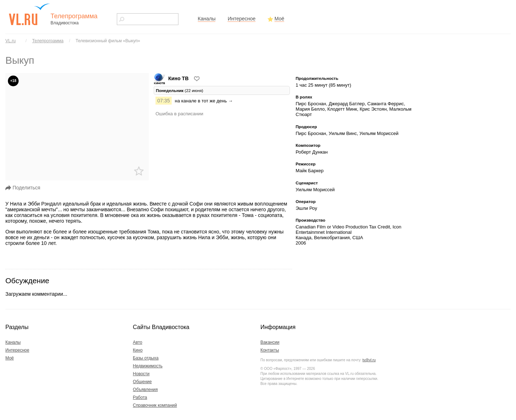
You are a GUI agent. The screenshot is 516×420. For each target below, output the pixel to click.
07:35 (164, 101)
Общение (142, 382)
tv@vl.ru (369, 360)
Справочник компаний (155, 405)
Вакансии (270, 342)
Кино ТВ (172, 78)
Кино (138, 350)
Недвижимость (148, 366)
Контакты (270, 350)
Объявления (145, 390)
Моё (279, 19)
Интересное (242, 19)
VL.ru (11, 41)
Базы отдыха (146, 358)
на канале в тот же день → (204, 101)
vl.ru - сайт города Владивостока (30, 14)
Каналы (207, 19)
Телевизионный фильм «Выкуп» (108, 41)
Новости (141, 374)
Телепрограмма (48, 41)
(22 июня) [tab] (180, 90)
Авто (138, 342)
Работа (140, 397)
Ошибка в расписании (179, 114)
